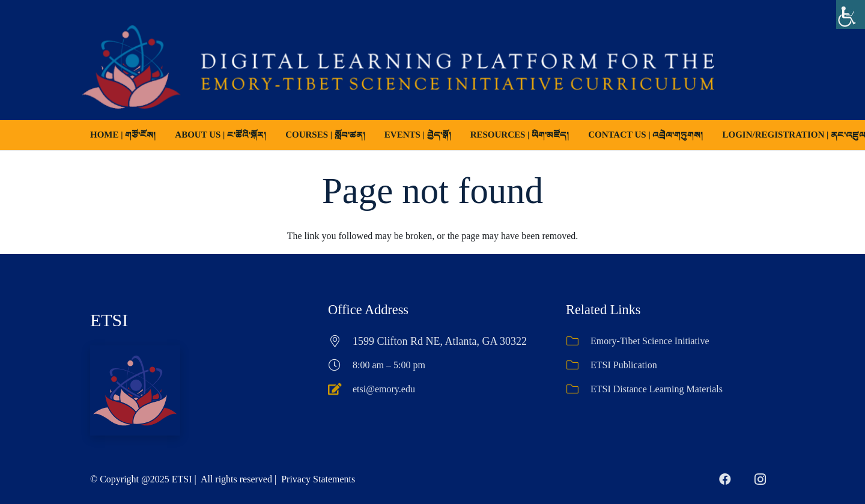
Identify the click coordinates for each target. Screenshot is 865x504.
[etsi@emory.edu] (340, 389)
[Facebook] (725, 479)
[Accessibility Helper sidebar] (851, 14)
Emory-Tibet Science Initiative (650, 341)
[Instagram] (760, 479)
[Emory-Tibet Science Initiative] (578, 341)
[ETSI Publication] (578, 365)
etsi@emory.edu (384, 389)
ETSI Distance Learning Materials (657, 389)
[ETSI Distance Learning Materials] (578, 389)
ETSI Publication (624, 365)
